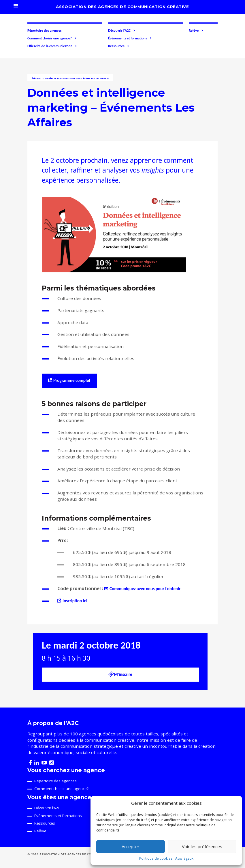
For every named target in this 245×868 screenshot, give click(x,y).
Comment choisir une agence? (52, 38)
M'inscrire (120, 674)
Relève (196, 30)
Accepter (131, 846)
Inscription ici (75, 601)
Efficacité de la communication (52, 46)
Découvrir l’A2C (48, 808)
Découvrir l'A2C (122, 30)
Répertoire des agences (45, 30)
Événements (38, 78)
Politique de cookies (156, 858)
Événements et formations (130, 38)
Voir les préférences (202, 846)
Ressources (119, 46)
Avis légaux (184, 858)
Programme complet (72, 381)
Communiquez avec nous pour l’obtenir (145, 589)
